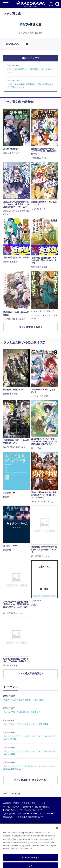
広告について (38, 803)
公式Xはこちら (12, 44)
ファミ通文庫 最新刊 (30, 327)
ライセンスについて (12, 807)
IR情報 (16, 803)
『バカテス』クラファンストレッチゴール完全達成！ (27, 724)
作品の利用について (33, 810)
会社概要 (7, 803)
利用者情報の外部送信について (29, 817)
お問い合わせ (9, 814)
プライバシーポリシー (27, 814)
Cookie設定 (8, 817)
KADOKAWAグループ (13, 810)
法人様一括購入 (42, 807)
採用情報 (26, 803)
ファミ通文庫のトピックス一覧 (30, 780)
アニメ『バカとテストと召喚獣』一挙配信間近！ (25, 700)
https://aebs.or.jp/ (11, 854)
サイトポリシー (46, 814)
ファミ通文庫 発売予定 (30, 674)
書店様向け (28, 807)
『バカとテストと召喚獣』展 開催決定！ (22, 712)
